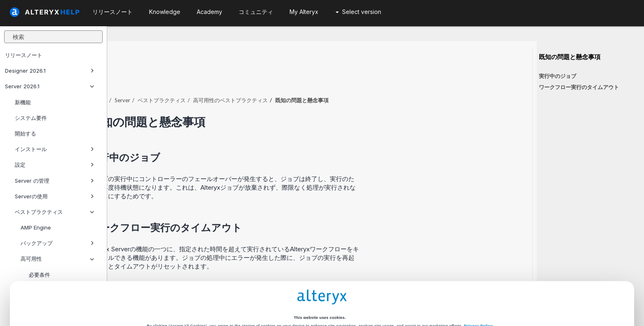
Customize (384, 294)
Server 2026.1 (49, 86)
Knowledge (165, 12)
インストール (54, 149)
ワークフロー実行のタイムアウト (579, 87)
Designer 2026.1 (49, 71)
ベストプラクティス (269, 78)
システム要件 (31, 118)
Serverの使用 (54, 196)
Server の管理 (54, 181)
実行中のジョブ (558, 76)
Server (230, 78)
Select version (358, 12)
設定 (54, 165)
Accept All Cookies (260, 294)
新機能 (23, 102)
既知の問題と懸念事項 (570, 57)
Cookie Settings (320, 277)
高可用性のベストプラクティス (338, 78)
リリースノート (24, 55)
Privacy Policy (478, 263)
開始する (25, 133)
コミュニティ (256, 12)
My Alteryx (304, 12)
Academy (209, 12)
